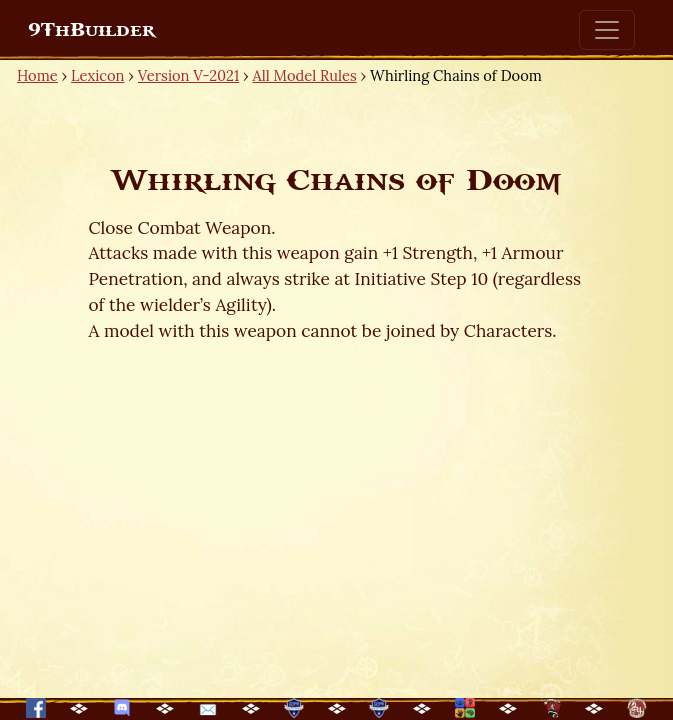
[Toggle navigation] (607, 30)
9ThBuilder (91, 30)
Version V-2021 (188, 75)
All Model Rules (305, 75)
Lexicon (97, 75)
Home (37, 75)
